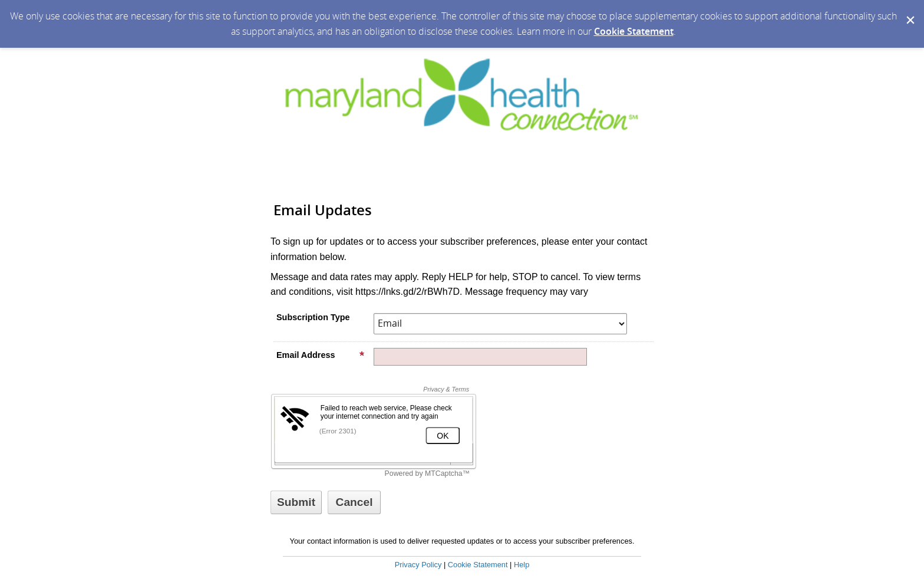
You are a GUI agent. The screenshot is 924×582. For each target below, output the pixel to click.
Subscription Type (313, 317)
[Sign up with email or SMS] (296, 502)
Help (522, 565)
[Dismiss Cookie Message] (909, 11)
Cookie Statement (634, 31)
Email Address (321, 355)
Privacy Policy (418, 565)
